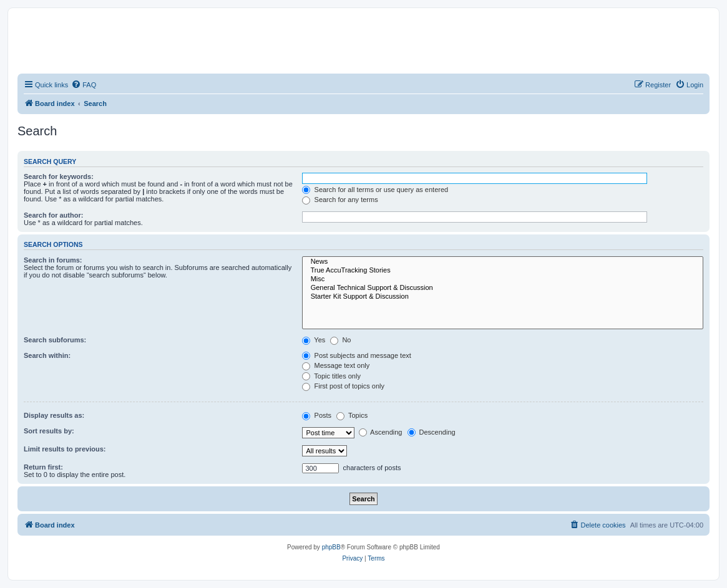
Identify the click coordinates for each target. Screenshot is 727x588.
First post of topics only (343, 386)
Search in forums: (53, 260)
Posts (317, 415)
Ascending (381, 432)
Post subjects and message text (356, 355)
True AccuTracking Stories (503, 271)
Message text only (336, 365)
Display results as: (54, 415)
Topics (352, 415)
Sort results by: (49, 431)
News (503, 262)
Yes (314, 340)
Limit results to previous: (65, 449)
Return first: (43, 467)
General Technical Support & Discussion (503, 288)
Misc (503, 279)
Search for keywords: (59, 176)
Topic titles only (331, 376)
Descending (432, 432)
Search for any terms (340, 200)
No (340, 340)
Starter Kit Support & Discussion (503, 297)
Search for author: (53, 215)
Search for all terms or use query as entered (375, 190)
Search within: (47, 355)
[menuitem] (84, 85)
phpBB (331, 547)
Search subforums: (55, 340)
